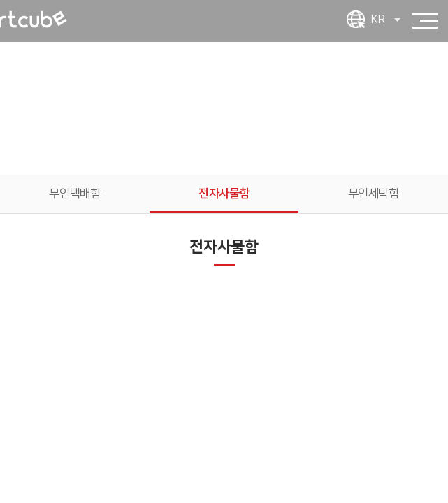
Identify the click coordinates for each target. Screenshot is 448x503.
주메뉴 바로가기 (0, 0)
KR (386, 20)
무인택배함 (74, 194)
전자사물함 (224, 194)
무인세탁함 (374, 194)
